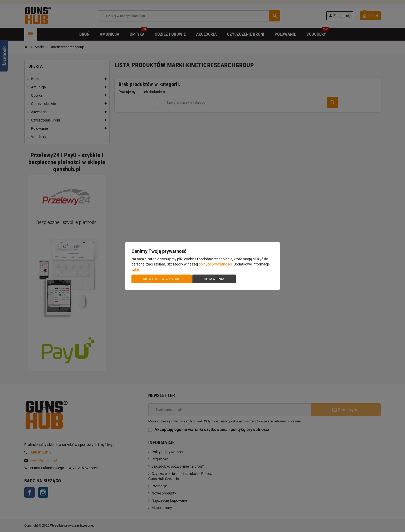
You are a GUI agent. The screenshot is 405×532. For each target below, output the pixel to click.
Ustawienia (214, 279)
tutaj (135, 269)
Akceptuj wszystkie (162, 279)
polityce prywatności (215, 264)
